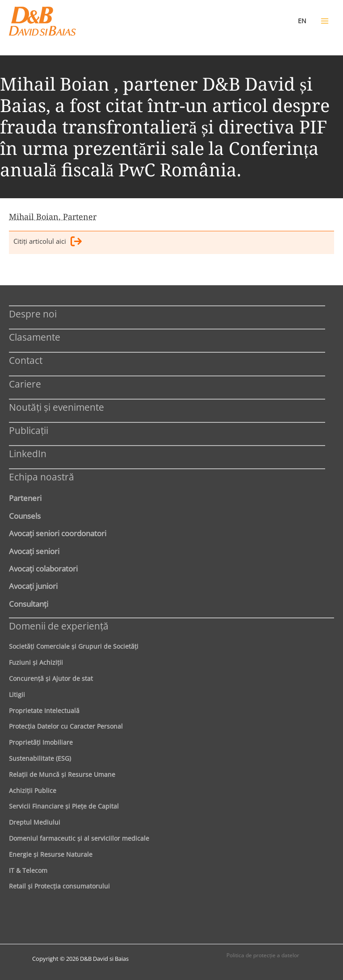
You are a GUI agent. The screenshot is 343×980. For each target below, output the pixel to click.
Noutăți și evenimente (56, 407)
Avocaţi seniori (34, 551)
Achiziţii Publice (33, 790)
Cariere (25, 384)
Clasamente (35, 337)
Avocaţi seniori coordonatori (58, 533)
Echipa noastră (42, 477)
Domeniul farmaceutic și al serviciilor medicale (79, 838)
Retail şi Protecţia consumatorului (59, 886)
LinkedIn (28, 453)
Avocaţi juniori (33, 586)
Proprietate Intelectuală (44, 711)
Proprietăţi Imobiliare (41, 742)
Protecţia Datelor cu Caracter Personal (66, 726)
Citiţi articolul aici (48, 243)
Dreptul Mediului (35, 822)
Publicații (29, 430)
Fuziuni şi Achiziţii (36, 662)
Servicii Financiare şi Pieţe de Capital (64, 806)
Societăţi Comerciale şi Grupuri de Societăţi (74, 646)
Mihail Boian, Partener (53, 217)
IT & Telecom (28, 870)
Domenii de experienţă (59, 626)
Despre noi (33, 314)
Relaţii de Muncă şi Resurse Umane (62, 774)
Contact (26, 360)
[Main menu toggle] (325, 21)
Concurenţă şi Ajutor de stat (51, 678)
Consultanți (29, 604)
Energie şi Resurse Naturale (51, 854)
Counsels (25, 516)
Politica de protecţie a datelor (263, 955)
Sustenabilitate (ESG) (40, 758)
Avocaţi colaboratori (43, 568)
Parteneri (25, 498)
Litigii (17, 694)
